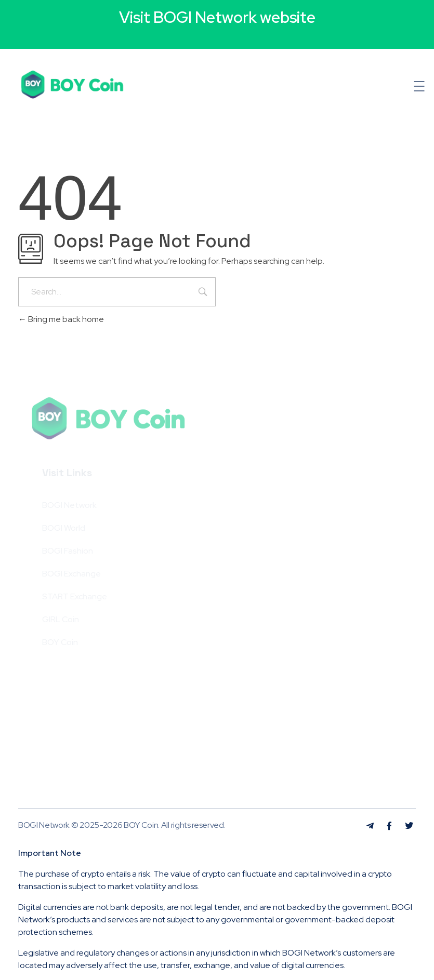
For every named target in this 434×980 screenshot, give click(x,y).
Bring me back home (61, 319)
